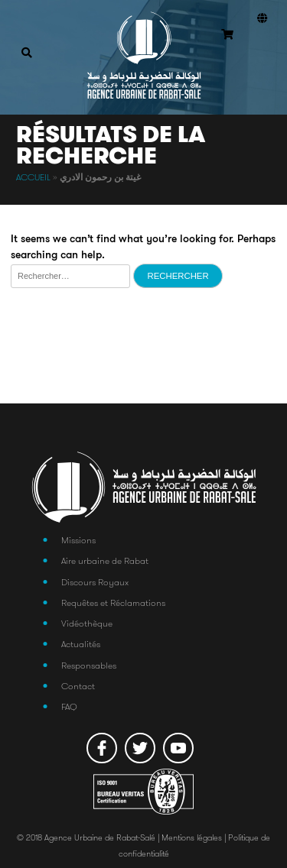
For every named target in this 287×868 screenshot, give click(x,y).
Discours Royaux (95, 582)
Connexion (259, 54)
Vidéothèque (87, 623)
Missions (78, 540)
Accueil (33, 177)
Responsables (89, 665)
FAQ (69, 706)
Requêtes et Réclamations (113, 602)
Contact (78, 686)
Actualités (81, 644)
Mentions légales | (195, 838)
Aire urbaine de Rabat (105, 560)
